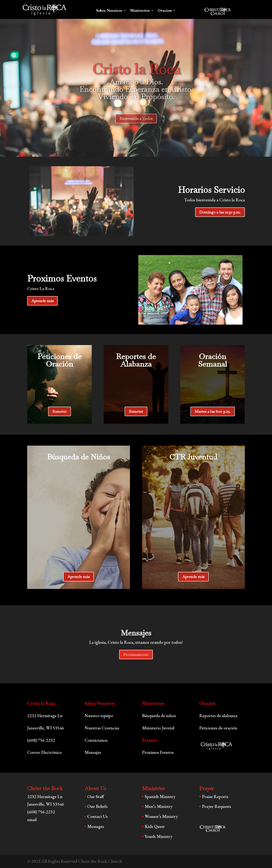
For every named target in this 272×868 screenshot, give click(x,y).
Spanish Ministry (160, 796)
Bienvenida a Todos (136, 126)
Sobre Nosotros (109, 11)
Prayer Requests (216, 806)
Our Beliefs (97, 806)
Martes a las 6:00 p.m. (213, 411)
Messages (96, 826)
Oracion (165, 11)
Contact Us (97, 816)
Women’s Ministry (161, 816)
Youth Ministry (158, 836)
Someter (59, 411)
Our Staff (96, 796)
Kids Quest (155, 826)
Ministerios (140, 11)
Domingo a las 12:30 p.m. (220, 212)
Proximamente (136, 655)
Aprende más (42, 301)
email (32, 820)
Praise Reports (215, 796)
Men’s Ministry (159, 806)
